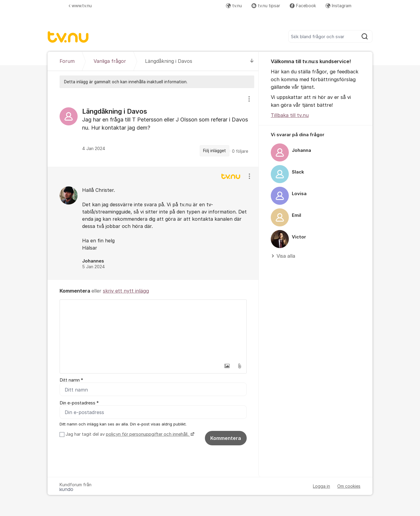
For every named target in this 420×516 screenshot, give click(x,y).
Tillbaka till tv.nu (290, 115)
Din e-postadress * (79, 403)
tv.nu (234, 6)
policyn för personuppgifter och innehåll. (148, 434)
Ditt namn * (71, 380)
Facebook (303, 6)
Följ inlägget (215, 151)
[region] (153, 127)
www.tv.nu (80, 6)
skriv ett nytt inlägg (126, 291)
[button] (227, 366)
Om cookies (349, 486)
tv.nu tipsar (266, 6)
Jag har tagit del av (129, 434)
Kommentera (226, 438)
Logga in (321, 486)
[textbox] (153, 330)
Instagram (338, 6)
